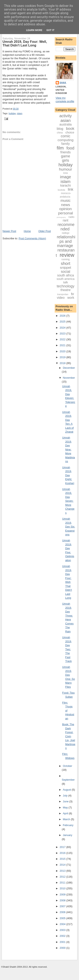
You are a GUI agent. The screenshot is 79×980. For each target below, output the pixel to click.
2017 (63, 847)
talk (66, 282)
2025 (63, 322)
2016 (63, 853)
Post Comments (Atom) (32, 238)
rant (66, 220)
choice (70, 132)
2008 (63, 900)
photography (61, 217)
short (66, 263)
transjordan (63, 294)
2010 (63, 888)
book (70, 128)
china (60, 133)
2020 (63, 351)
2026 (63, 316)
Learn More (34, 30)
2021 (63, 345)
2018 (63, 363)
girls (66, 160)
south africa (66, 275)
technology (66, 286)
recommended (66, 227)
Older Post (44, 231)
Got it (50, 30)
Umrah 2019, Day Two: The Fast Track (67, 649)
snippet (66, 268)
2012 (63, 877)
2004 (63, 924)
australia (65, 124)
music (66, 200)
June (66, 801)
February (68, 825)
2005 (63, 918)
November (69, 378)
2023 (63, 334)
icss (65, 173)
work (71, 298)
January (67, 835)
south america (66, 279)
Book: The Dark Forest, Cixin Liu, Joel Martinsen (69, 736)
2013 (63, 871)
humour (65, 169)
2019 (63, 357)
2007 (63, 906)
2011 (63, 883)
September (68, 780)
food (70, 148)
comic (66, 136)
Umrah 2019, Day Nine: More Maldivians (69, 449)
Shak (63, 83)
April (66, 813)
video (61, 298)
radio (71, 217)
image (65, 177)
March (67, 819)
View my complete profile (65, 100)
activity (66, 116)
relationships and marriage (66, 241)
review (67, 255)
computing (65, 140)
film (60, 148)
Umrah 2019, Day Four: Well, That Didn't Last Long (25, 43)
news (65, 205)
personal (66, 213)
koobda (61, 190)
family (66, 144)
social (65, 272)
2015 (63, 859)
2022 (63, 339)
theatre (66, 290)
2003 (63, 930)
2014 (63, 865)
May (66, 808)
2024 (63, 328)
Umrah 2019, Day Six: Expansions (69, 527)
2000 (63, 948)
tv (73, 294)
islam (20, 113)
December (69, 368)
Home (27, 231)
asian (65, 120)
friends (66, 152)
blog (60, 129)
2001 (63, 942)
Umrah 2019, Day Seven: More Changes (68, 501)
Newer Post (9, 231)
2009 (63, 895)
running (65, 259)
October (67, 766)
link (71, 189)
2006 (63, 912)
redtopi (66, 233)
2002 (63, 936)
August (67, 790)
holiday (12, 113)
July (66, 796)
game (66, 156)
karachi (66, 185)
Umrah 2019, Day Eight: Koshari (68, 475)
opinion (66, 209)
